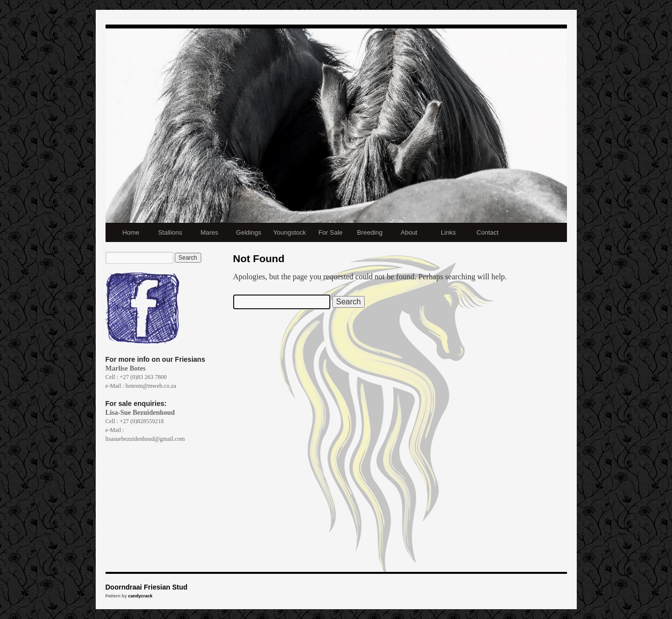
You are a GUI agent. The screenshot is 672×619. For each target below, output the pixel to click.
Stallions (170, 232)
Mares (209, 232)
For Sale (331, 232)
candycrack (140, 596)
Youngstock (290, 232)
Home (131, 232)
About (409, 232)
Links (448, 232)
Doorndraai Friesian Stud (147, 587)
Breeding (370, 232)
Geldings (249, 232)
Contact (488, 232)
